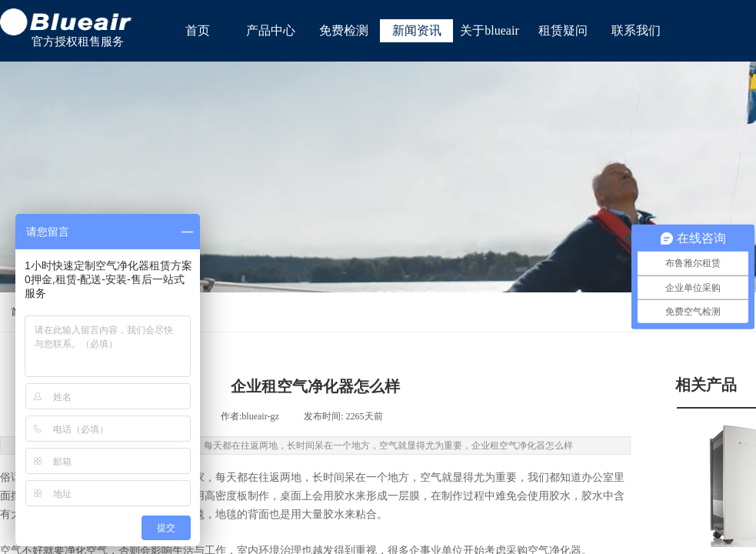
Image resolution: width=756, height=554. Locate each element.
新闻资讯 (417, 30)
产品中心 (271, 30)
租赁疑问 (563, 30)
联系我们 (636, 30)
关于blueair (489, 30)
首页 (198, 30)
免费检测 (344, 30)
